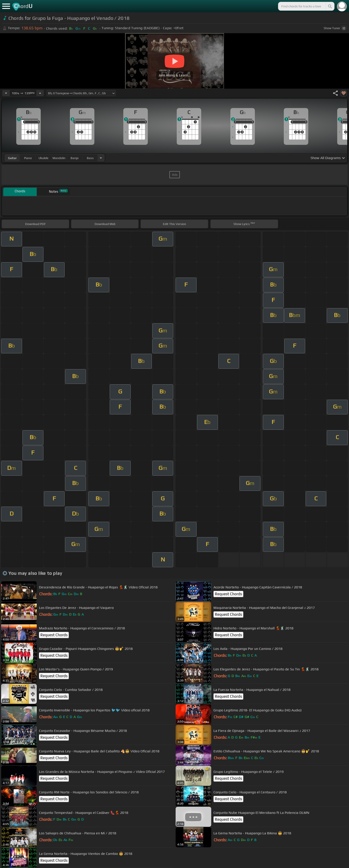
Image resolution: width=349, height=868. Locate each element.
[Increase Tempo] (40, 93)
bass (90, 158)
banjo (75, 158)
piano (28, 158)
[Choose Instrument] (101, 158)
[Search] (330, 6)
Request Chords (228, 594)
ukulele (43, 158)
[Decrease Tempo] (6, 93)
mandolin (59, 158)
